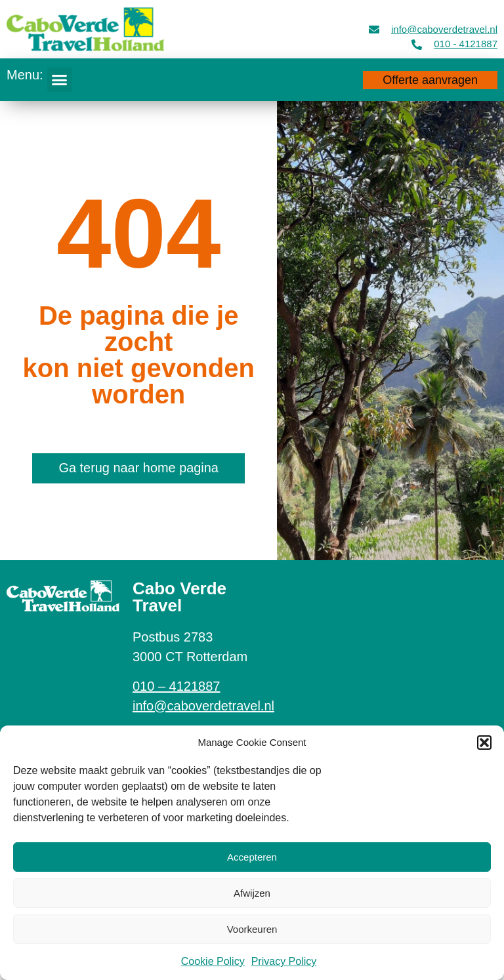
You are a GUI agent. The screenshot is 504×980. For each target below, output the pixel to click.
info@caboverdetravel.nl (444, 29)
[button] (484, 743)
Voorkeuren (252, 929)
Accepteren (252, 857)
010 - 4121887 (466, 44)
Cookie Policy (213, 961)
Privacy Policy (284, 961)
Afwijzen (252, 893)
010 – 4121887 (176, 686)
